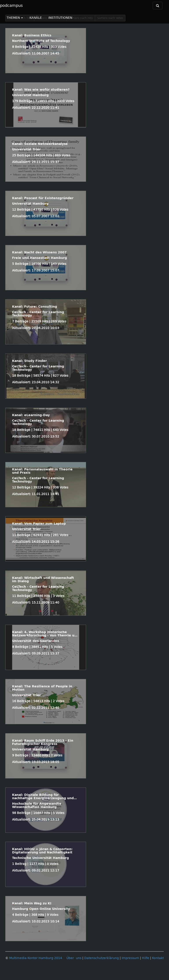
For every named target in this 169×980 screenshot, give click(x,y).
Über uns (74, 958)
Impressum (130, 958)
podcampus (11, 6)
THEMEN (15, 18)
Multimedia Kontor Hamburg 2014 (36, 958)
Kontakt (158, 958)
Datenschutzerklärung (102, 958)
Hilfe (146, 958)
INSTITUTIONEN (60, 18)
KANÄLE (36, 18)
